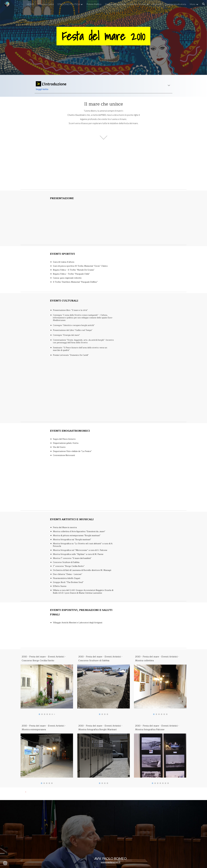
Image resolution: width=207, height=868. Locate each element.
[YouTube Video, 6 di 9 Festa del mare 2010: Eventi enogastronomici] (153, 445)
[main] (103, 37)
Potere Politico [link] (94, 4)
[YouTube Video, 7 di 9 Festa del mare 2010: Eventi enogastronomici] (153, 487)
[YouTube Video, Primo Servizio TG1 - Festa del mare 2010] (75, 167)
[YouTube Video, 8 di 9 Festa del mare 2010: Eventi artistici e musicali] (153, 534)
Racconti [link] (157, 4)
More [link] (193, 4)
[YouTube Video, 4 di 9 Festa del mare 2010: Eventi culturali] (153, 357)
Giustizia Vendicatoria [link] (176, 4)
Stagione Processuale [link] (116, 4)
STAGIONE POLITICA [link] (69, 4)
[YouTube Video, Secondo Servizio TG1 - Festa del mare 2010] (132, 167)
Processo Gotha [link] (46, 4)
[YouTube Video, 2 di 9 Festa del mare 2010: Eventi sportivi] (153, 268)
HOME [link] (30, 4)
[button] (204, 4)
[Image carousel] (47, 690)
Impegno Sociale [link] (138, 4)
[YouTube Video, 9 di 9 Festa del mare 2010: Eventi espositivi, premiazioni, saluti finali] (153, 625)
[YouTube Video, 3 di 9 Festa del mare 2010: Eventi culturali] (153, 315)
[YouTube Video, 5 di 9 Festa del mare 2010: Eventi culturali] (153, 398)
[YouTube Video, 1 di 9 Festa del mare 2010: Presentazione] (82, 221)
